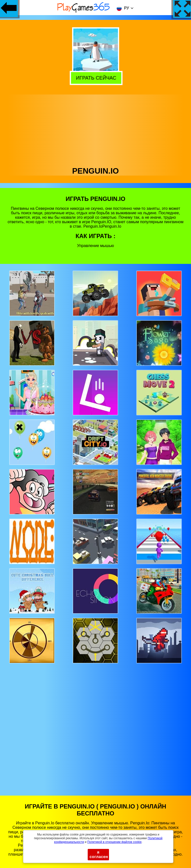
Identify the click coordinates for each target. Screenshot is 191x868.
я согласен (99, 854)
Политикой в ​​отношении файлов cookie (114, 842)
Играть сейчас (95, 77)
